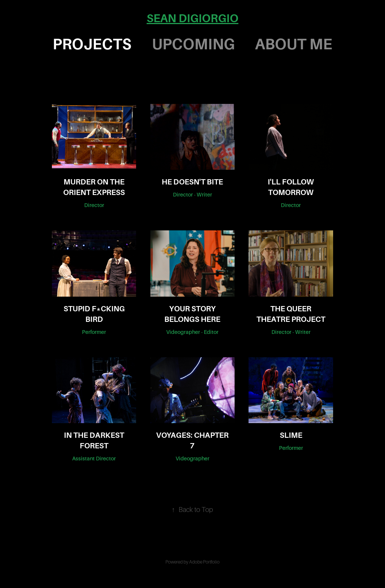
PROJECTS (92, 44)
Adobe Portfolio (204, 562)
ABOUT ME (294, 44)
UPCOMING (193, 44)
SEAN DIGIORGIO (192, 18)
